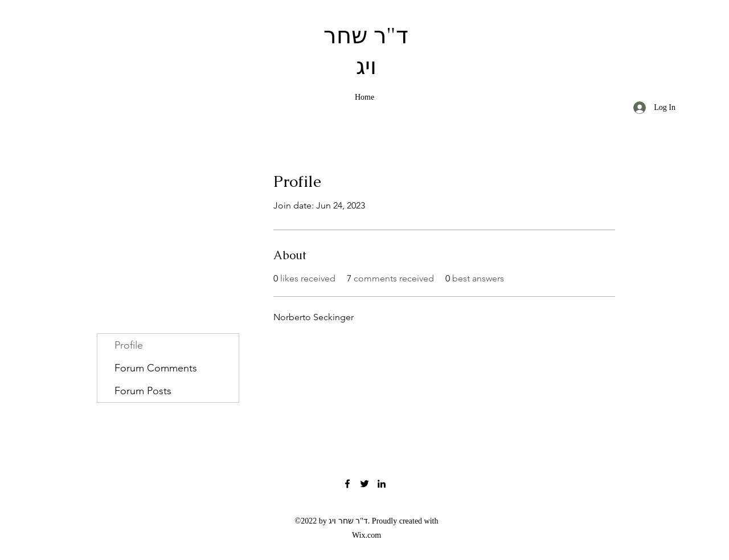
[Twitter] (364, 484)
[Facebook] (347, 484)
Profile (129, 345)
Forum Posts (143, 391)
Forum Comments (156, 368)
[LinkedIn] (382, 484)
